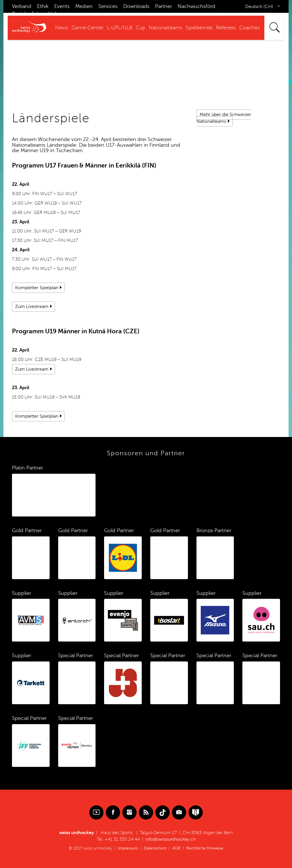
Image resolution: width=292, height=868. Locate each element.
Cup (140, 28)
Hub (53, 14)
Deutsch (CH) (259, 7)
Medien (84, 6)
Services (108, 6)
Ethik (43, 6)
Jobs (37, 14)
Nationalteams (165, 28)
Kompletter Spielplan (37, 288)
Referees (226, 28)
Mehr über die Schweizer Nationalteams (224, 118)
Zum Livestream (32, 307)
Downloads (136, 6)
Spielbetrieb (199, 28)
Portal (19, 14)
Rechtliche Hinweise (205, 848)
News (62, 28)
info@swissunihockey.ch (171, 839)
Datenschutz (155, 848)
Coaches (250, 28)
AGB (176, 848)
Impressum (128, 848)
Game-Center (88, 28)
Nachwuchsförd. (197, 6)
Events (62, 6)
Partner (164, 6)
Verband (22, 6)
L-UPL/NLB (120, 28)
